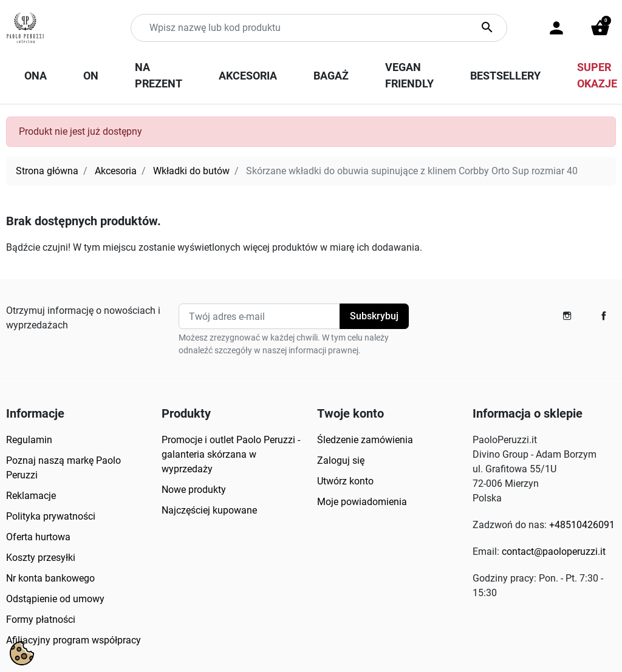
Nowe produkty (194, 490)
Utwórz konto (345, 481)
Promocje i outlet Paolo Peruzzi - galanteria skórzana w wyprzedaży (231, 454)
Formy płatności (41, 619)
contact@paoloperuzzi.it (554, 552)
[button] (600, 28)
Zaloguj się (341, 460)
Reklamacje (31, 496)
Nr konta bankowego (50, 578)
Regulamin (29, 440)
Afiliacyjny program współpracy (73, 640)
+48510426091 (582, 525)
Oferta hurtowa (38, 537)
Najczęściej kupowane (209, 510)
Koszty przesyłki (41, 558)
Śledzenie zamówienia (365, 440)
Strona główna (47, 171)
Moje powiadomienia (362, 502)
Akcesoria (116, 171)
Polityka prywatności (51, 516)
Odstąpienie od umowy (55, 599)
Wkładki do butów (191, 171)
